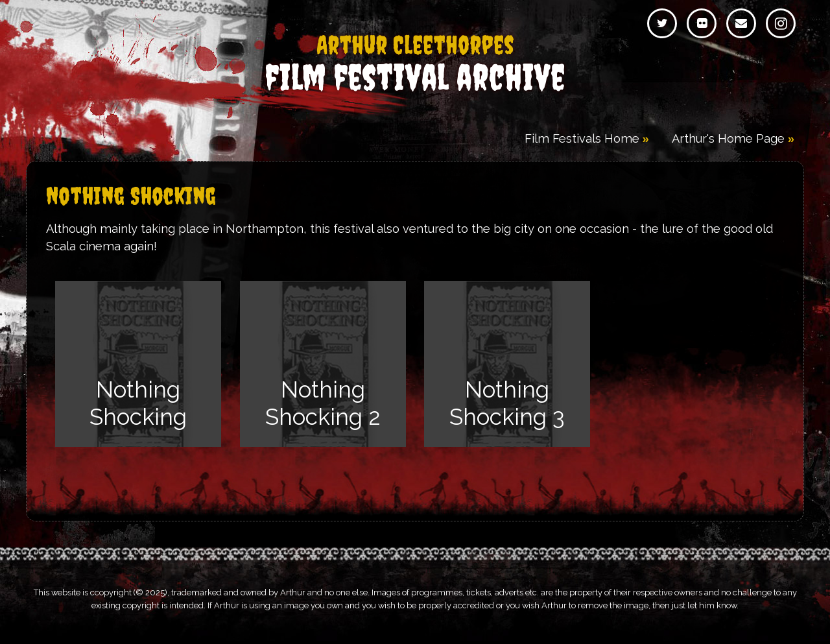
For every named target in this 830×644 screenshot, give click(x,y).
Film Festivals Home (582, 138)
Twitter (662, 23)
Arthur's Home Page (728, 138)
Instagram (781, 23)
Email (741, 23)
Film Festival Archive (415, 65)
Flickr (702, 23)
